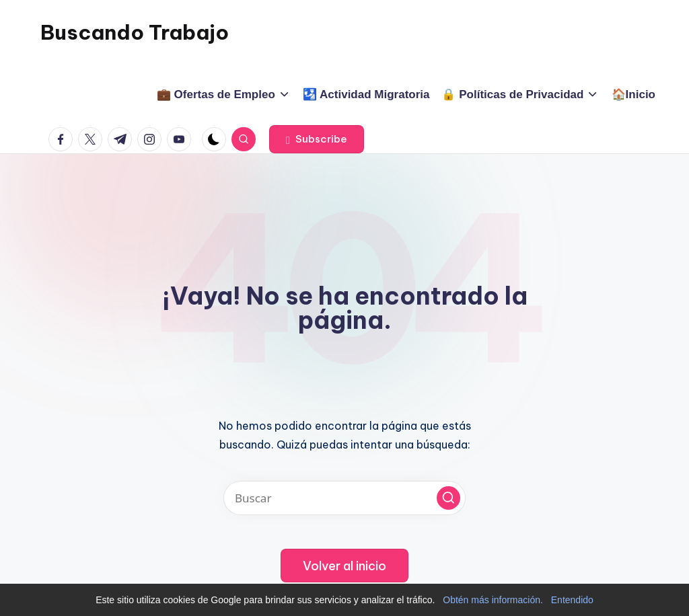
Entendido (572, 600)
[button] (317, 139)
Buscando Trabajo (135, 32)
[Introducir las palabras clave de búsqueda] (344, 498)
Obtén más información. (493, 600)
